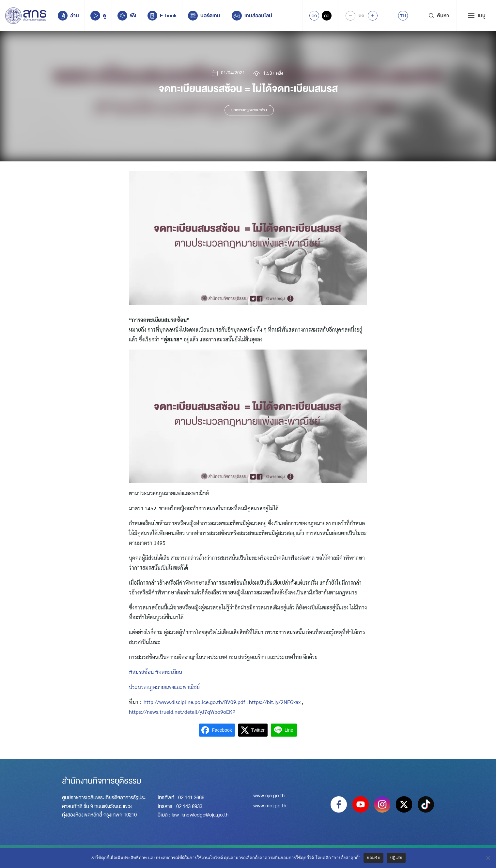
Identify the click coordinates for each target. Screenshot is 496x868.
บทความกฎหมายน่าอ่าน (249, 110)
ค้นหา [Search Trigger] (439, 16)
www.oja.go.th (269, 796)
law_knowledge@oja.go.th (200, 815)
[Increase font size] (373, 16)
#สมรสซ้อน (141, 672)
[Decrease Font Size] (350, 16)
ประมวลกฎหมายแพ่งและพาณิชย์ (164, 687)
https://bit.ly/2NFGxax (275, 702)
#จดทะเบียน (169, 672)
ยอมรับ (373, 858)
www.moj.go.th (270, 806)
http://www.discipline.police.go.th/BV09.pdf (194, 702)
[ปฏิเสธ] (488, 858)
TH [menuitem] (403, 16)
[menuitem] (403, 16)
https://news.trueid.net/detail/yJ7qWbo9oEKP (182, 712)
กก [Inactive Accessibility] (327, 16)
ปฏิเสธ (396, 858)
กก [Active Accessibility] (314, 16)
